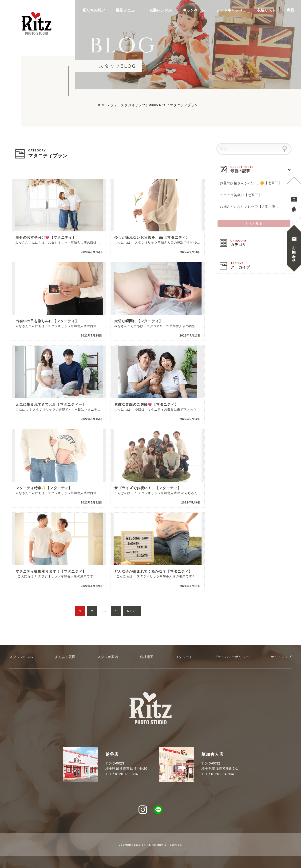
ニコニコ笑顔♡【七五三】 (241, 195)
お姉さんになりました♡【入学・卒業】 (251, 207)
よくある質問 (65, 657)
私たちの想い (94, 10)
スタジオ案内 (108, 657)
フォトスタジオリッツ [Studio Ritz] (139, 105)
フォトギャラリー (231, 10)
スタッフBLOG (21, 657)
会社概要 (147, 657)
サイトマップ (281, 657)
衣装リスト (267, 10)
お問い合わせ (294, 252)
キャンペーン (194, 10)
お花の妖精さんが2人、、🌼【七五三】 (251, 183)
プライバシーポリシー (232, 657)
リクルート (184, 657)
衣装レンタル (161, 10)
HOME (102, 105)
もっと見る (254, 224)
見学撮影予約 (294, 205)
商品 (290, 10)
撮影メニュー (127, 10)
